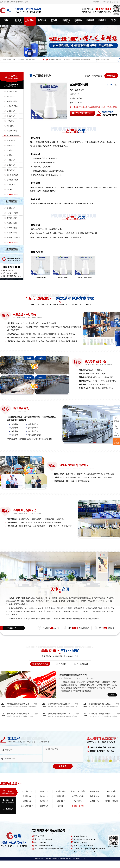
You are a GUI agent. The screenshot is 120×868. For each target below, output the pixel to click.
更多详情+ (112, 695)
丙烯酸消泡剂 (12, 228)
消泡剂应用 (21, 60)
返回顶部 (116, 441)
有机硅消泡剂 (12, 218)
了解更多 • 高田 (12, 628)
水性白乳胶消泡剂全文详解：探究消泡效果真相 (25, 714)
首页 (9, 60)
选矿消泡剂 (67, 60)
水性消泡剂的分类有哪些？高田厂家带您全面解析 (67, 714)
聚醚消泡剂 (11, 208)
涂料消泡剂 (11, 96)
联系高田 (116, 2)
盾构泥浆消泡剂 (86, 60)
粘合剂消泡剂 (12, 101)
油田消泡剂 (59, 60)
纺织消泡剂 (11, 111)
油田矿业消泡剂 (13, 175)
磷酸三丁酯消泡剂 (14, 238)
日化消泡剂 (11, 165)
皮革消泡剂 (11, 150)
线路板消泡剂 (12, 131)
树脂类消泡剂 (12, 233)
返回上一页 (110, 85)
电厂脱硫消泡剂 (30, 60)
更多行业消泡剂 (13, 194)
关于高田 (107, 2)
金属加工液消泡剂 (14, 106)
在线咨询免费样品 (83, 113)
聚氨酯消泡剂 (12, 223)
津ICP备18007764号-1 (79, 859)
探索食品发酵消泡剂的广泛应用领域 (21, 704)
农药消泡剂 (11, 170)
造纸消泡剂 (11, 116)
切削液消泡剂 (76, 60)
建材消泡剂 (11, 126)
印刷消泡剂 (11, 121)
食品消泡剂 (11, 155)
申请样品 (111, 76)
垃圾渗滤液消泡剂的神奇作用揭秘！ (103, 714)
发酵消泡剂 (11, 160)
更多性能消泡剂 (13, 242)
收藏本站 (97, 2)
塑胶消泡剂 (11, 145)
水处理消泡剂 (12, 91)
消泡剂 (9, 190)
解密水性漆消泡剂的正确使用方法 (61, 704)
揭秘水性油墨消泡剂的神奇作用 (73, 675)
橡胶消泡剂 (11, 141)
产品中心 (14, 60)
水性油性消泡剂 (13, 213)
